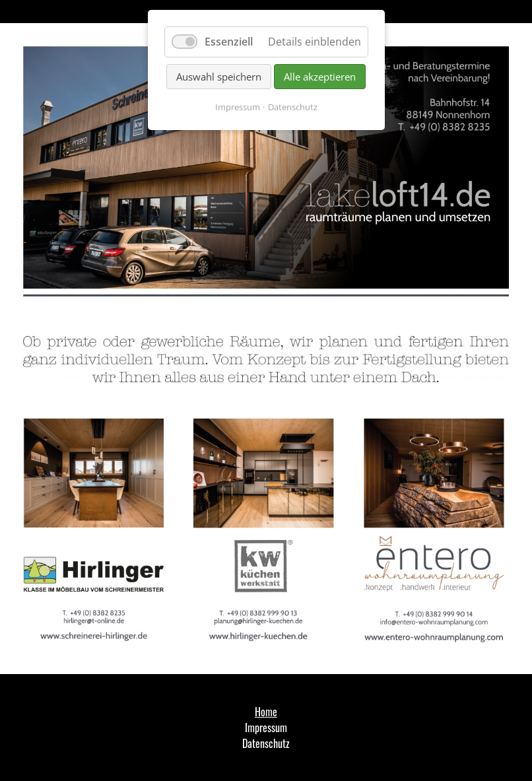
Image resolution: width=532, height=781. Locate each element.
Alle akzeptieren (320, 77)
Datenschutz (293, 107)
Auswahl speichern (219, 77)
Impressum (238, 107)
